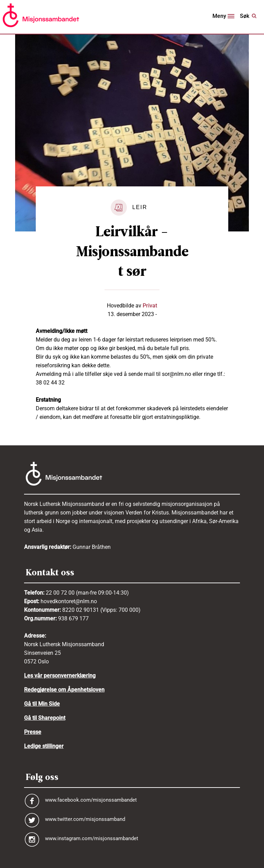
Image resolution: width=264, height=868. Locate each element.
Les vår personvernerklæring (60, 676)
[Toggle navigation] (223, 17)
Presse (33, 732)
